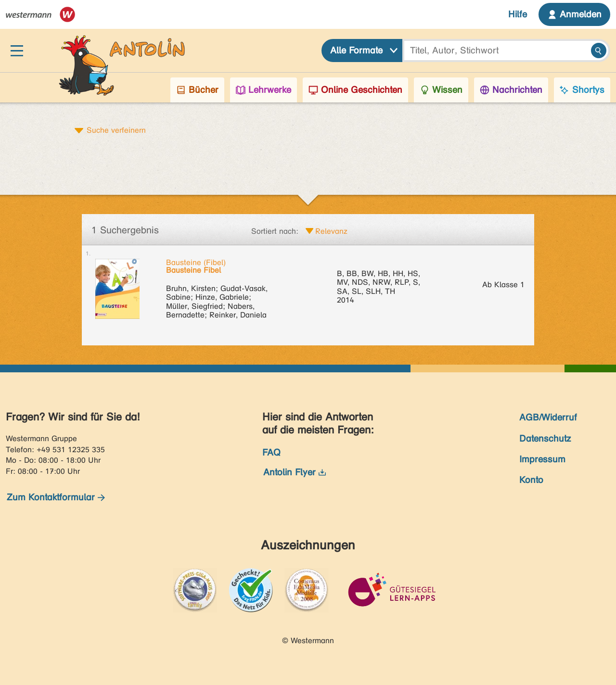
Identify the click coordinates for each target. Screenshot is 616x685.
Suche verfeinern (116, 130)
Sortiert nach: (275, 231)
